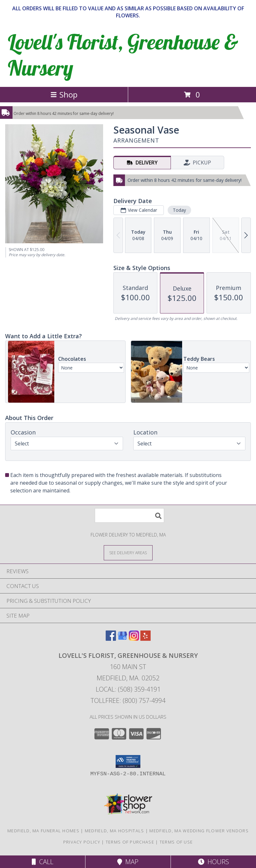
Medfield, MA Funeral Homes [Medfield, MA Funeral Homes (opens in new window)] (43, 831)
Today (179, 210)
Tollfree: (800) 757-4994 (128, 700)
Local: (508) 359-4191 (128, 689)
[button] (128, 761)
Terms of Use (176, 842)
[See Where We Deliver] (128, 552)
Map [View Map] (128, 862)
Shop (64, 94)
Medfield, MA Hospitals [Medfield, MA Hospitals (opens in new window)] (115, 831)
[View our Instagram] (134, 639)
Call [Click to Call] (43, 862)
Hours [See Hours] (213, 862)
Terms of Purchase (130, 842)
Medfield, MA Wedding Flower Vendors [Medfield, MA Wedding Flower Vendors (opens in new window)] (199, 831)
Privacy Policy (82, 842)
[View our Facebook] (111, 639)
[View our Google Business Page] (122, 639)
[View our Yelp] (146, 639)
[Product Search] (129, 515)
